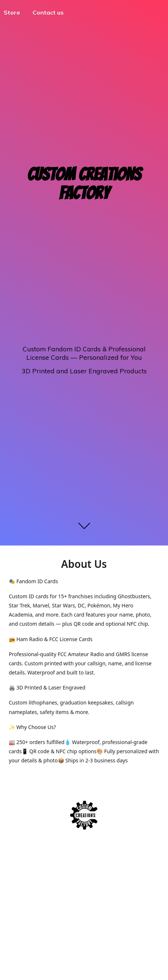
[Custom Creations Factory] (84, 815)
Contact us (48, 12)
